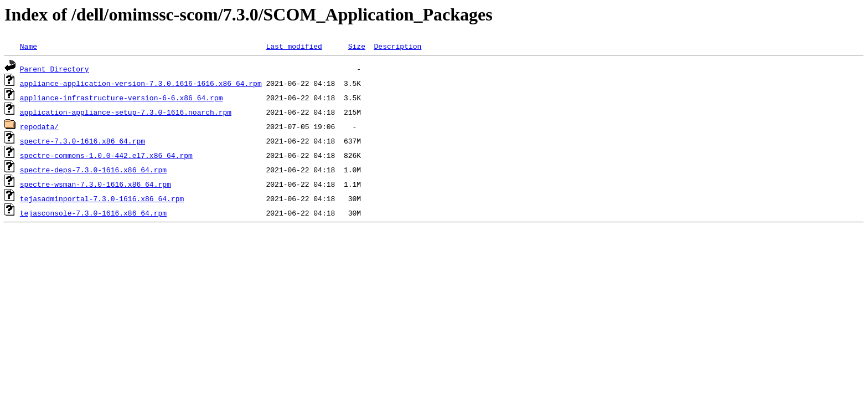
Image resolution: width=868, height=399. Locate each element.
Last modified (294, 46)
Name (29, 46)
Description (397, 46)
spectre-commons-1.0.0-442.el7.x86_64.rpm (106, 155)
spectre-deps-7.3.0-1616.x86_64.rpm (93, 170)
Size (357, 46)
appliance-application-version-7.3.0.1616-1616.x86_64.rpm (141, 83)
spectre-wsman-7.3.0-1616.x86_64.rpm (95, 184)
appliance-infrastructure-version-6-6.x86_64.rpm (122, 98)
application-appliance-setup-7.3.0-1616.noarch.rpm (126, 112)
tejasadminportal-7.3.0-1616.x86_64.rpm (102, 198)
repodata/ (39, 126)
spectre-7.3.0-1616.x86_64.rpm (82, 141)
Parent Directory (55, 69)
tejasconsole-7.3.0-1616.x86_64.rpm (93, 213)
